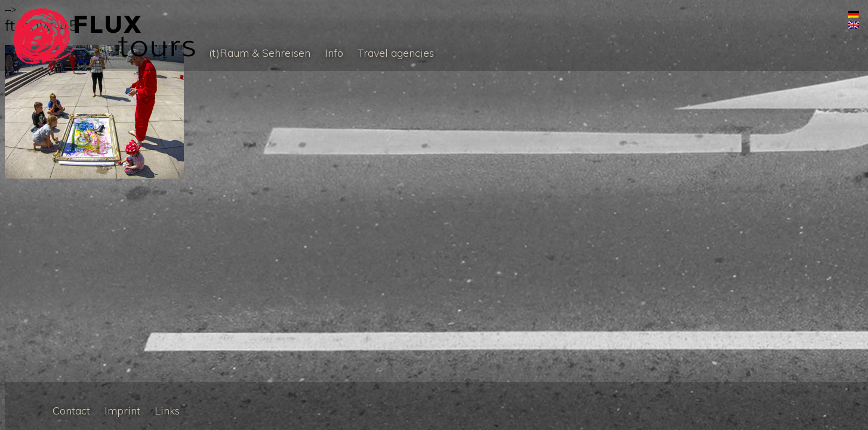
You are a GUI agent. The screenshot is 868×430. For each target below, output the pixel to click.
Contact (71, 411)
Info (334, 53)
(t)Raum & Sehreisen (260, 53)
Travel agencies (396, 53)
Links (167, 411)
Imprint (122, 411)
